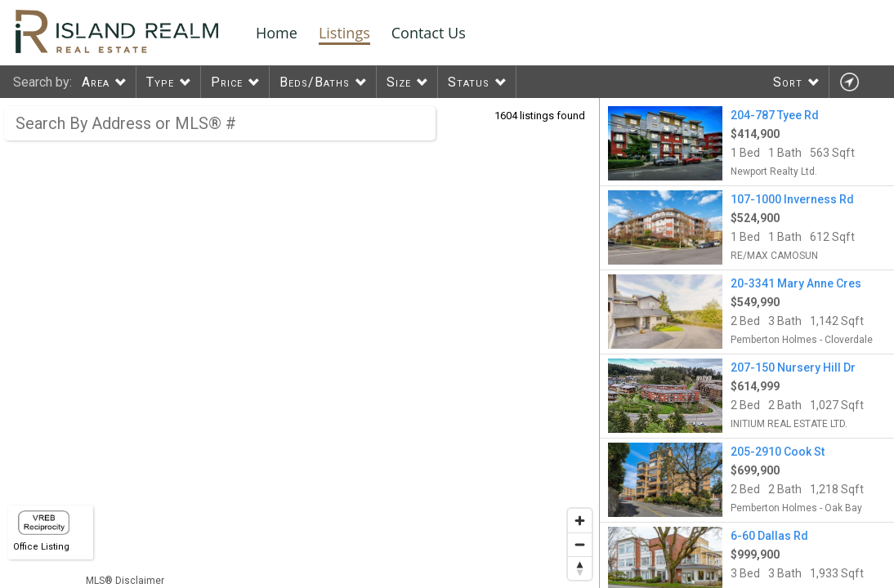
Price (227, 82)
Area (96, 82)
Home (277, 33)
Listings (344, 33)
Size (399, 82)
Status (469, 82)
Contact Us (429, 33)
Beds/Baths (315, 82)
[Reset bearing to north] (580, 568)
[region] (300, 343)
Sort (788, 82)
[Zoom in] (580, 521)
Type (160, 82)
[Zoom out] (580, 544)
